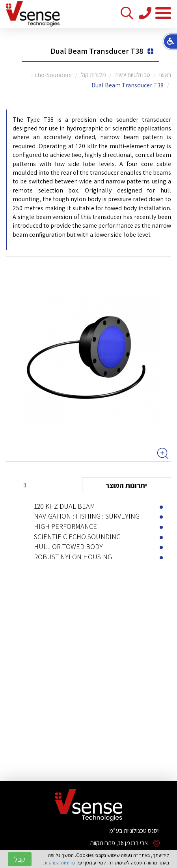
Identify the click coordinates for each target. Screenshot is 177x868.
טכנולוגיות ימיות (133, 75)
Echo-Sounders (51, 75)
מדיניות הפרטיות (59, 863)
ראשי (165, 75)
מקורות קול (93, 75)
